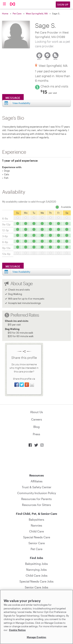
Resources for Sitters (36, 505)
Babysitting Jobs (36, 564)
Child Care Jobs (37, 575)
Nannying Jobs (36, 570)
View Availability (21, 103)
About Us (36, 412)
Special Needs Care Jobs (36, 581)
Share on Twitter (22, 385)
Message (13, 98)
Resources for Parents (36, 499)
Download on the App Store (36, 460)
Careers (37, 419)
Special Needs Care (37, 537)
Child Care (36, 531)
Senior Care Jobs (36, 587)
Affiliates (37, 481)
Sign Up (63, 5)
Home (5, 13)
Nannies (36, 525)
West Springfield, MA (37, 13)
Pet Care (17, 13)
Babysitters (36, 519)
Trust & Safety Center (37, 487)
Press (36, 434)
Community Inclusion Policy (37, 493)
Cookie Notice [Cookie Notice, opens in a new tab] (17, 630)
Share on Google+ (27, 385)
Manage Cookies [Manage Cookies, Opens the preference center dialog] (37, 637)
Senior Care (37, 543)
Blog (36, 427)
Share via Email (32, 385)
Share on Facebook (17, 385)
